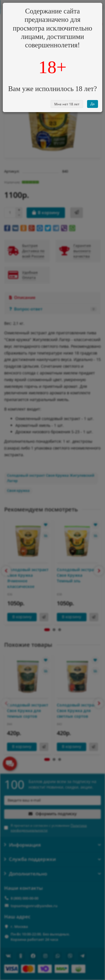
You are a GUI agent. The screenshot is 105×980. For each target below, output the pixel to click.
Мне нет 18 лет (67, 104)
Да (93, 104)
